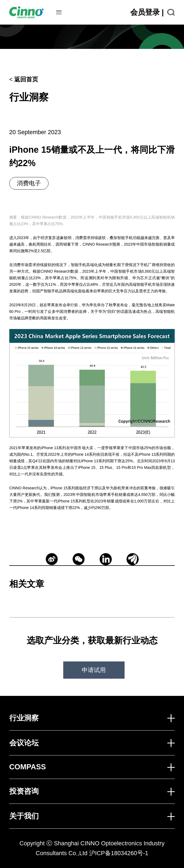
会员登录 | (147, 12)
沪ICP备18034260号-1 (119, 853)
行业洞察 (29, 97)
